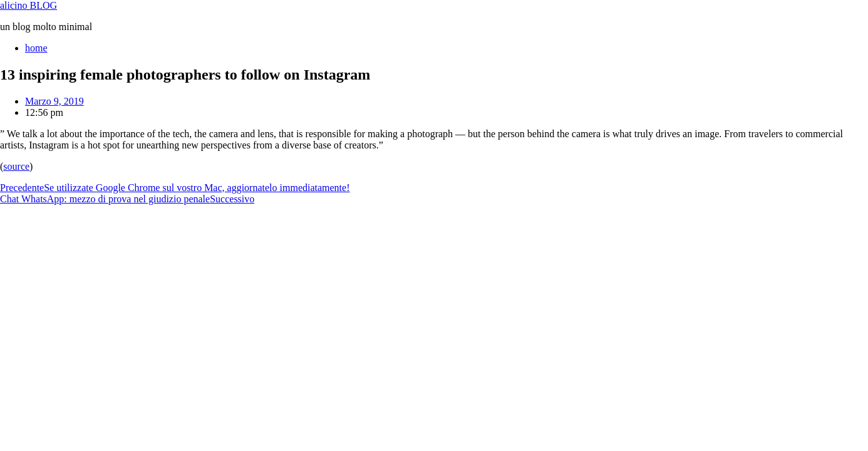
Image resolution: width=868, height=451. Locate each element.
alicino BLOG (28, 5)
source (16, 166)
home (36, 48)
